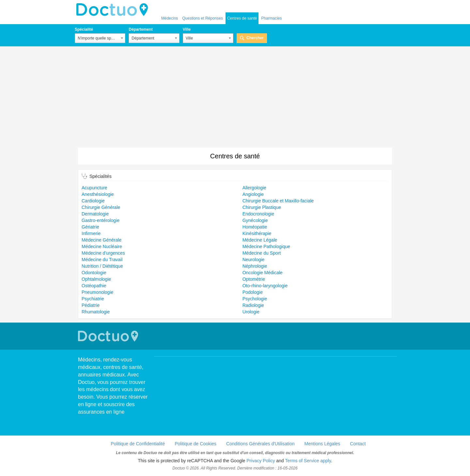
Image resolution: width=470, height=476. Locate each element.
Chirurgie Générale (101, 207)
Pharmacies (271, 18)
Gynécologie (255, 220)
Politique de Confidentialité (138, 444)
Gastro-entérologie (101, 220)
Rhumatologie (96, 312)
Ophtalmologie (96, 279)
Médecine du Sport (262, 253)
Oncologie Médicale (263, 273)
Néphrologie (255, 266)
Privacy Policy (261, 461)
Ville (187, 29)
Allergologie (254, 188)
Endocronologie (258, 214)
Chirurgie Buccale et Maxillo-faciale (278, 201)
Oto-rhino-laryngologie (265, 286)
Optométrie (254, 279)
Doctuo (114, 10)
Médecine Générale (102, 240)
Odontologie (94, 273)
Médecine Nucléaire (102, 246)
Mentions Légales (322, 444)
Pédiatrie (91, 305)
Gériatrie (90, 227)
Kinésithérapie (257, 233)
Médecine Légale (260, 240)
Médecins (170, 18)
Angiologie (253, 194)
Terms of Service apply (308, 461)
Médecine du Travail (102, 260)
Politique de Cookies (196, 444)
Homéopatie (255, 227)
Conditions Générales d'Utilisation (260, 444)
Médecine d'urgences (103, 253)
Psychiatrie (93, 299)
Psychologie (255, 299)
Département (141, 29)
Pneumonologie (97, 292)
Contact (358, 444)
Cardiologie (93, 201)
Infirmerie (91, 233)
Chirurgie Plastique (262, 207)
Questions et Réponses (203, 18)
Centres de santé (242, 18)
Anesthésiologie (98, 194)
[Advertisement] (235, 99)
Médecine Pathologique (266, 246)
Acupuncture (94, 188)
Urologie (251, 312)
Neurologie (254, 260)
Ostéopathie (94, 286)
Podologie (253, 292)
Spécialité (84, 29)
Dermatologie (95, 214)
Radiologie (253, 305)
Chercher (255, 38)
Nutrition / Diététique (102, 266)
